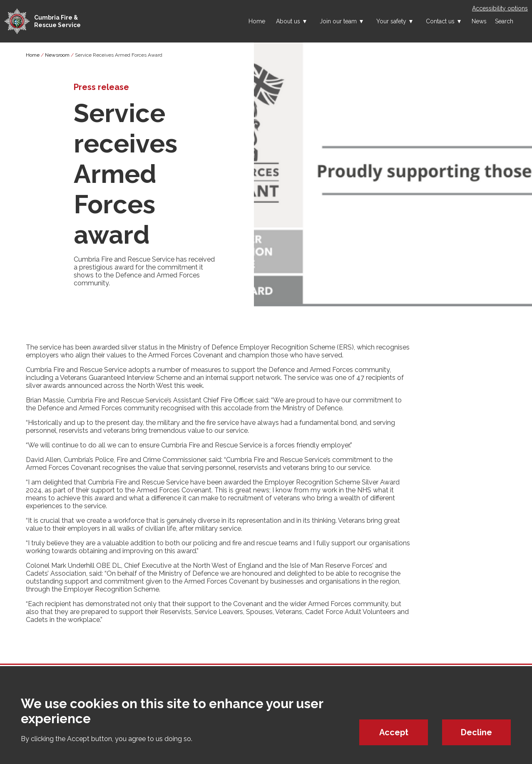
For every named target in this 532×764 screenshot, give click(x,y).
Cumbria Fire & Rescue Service (57, 21)
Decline (476, 732)
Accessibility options (500, 8)
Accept (394, 732)
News (479, 21)
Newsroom (57, 55)
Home (257, 21)
